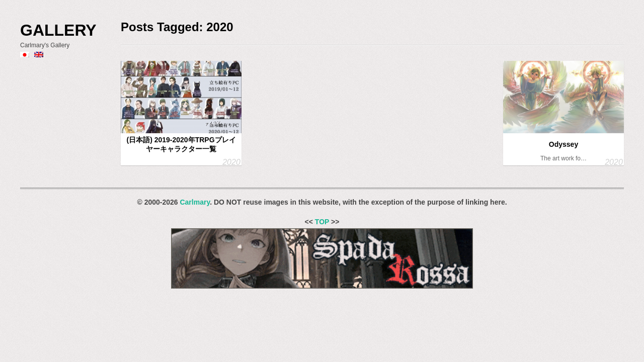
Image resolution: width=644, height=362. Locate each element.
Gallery (58, 30)
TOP (322, 222)
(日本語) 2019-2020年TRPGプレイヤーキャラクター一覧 (181, 144)
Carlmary (195, 202)
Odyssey (563, 144)
